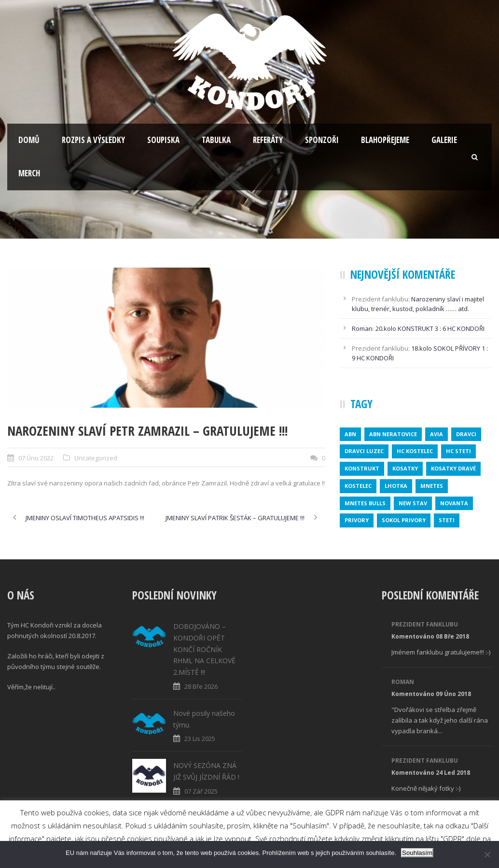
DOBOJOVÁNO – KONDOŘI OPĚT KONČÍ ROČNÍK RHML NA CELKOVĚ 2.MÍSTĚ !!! (204, 649)
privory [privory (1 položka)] (357, 520)
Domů (29, 140)
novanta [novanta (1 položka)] (454, 503)
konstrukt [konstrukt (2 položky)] (362, 468)
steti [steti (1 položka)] (447, 520)
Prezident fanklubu (425, 624)
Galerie (444, 140)
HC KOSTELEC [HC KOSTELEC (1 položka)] (415, 451)
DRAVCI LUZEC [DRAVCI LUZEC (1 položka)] (364, 451)
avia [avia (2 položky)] (437, 434)
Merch (29, 173)
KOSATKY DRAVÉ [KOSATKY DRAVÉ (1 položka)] (453, 468)
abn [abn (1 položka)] (350, 434)
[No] (487, 854)
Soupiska (163, 140)
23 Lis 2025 (200, 739)
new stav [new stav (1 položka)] (413, 503)
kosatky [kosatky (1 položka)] (405, 468)
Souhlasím (417, 853)
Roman (362, 328)
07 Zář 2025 (201, 791)
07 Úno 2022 (36, 458)
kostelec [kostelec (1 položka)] (358, 486)
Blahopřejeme (385, 140)
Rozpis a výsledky (93, 140)
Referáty (268, 140)
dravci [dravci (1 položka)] (466, 434)
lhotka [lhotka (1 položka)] (396, 486)
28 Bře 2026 (201, 686)
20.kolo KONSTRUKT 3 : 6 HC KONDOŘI (430, 328)
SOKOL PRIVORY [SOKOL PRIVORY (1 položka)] (404, 520)
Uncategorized (96, 458)
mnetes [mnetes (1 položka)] (432, 486)
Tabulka (216, 140)
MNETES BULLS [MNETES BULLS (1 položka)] (365, 503)
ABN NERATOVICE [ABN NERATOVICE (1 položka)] (393, 434)
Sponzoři (322, 140)
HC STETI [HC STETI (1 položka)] (458, 451)
